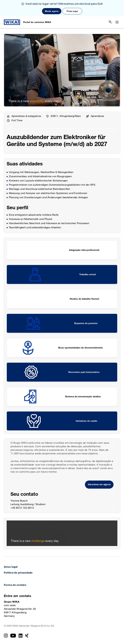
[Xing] (27, 636)
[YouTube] (13, 636)
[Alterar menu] (117, 22)
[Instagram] (6, 636)
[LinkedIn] (21, 636)
